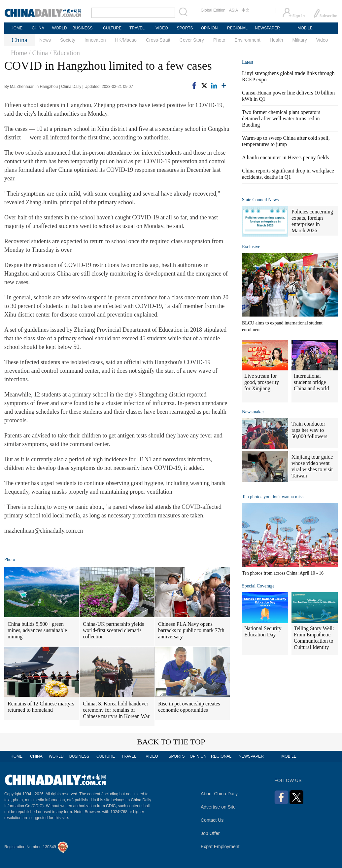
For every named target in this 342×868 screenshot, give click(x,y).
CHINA (38, 28)
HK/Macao (126, 40)
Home (19, 53)
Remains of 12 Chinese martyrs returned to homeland (41, 707)
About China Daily (219, 794)
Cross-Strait (158, 40)
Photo (219, 40)
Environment (247, 40)
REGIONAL (237, 28)
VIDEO (162, 28)
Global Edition (213, 10)
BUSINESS (83, 28)
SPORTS (185, 28)
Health (276, 40)
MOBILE (305, 28)
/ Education (65, 53)
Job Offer (210, 833)
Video (322, 40)
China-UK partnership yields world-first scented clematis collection (113, 630)
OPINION (209, 28)
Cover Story (192, 40)
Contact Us (212, 820)
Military (299, 40)
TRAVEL (137, 28)
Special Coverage (258, 586)
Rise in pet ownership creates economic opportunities (189, 707)
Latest (248, 62)
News (45, 40)
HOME (17, 28)
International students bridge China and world (311, 382)
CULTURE (112, 28)
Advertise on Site (218, 807)
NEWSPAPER (267, 28)
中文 (246, 10)
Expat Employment (220, 847)
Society (68, 40)
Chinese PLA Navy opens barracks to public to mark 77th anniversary (191, 630)
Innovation (95, 40)
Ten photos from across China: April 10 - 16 (283, 573)
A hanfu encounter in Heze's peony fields (285, 157)
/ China (38, 53)
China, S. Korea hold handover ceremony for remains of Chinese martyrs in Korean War (116, 710)
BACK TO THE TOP (171, 742)
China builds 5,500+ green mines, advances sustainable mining (37, 630)
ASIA (234, 10)
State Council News (260, 200)
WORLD (60, 28)
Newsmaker (253, 412)
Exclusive (251, 247)
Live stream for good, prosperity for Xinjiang (262, 382)
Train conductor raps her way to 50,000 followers (309, 430)
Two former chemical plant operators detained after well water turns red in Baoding (281, 118)
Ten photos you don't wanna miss (273, 497)
